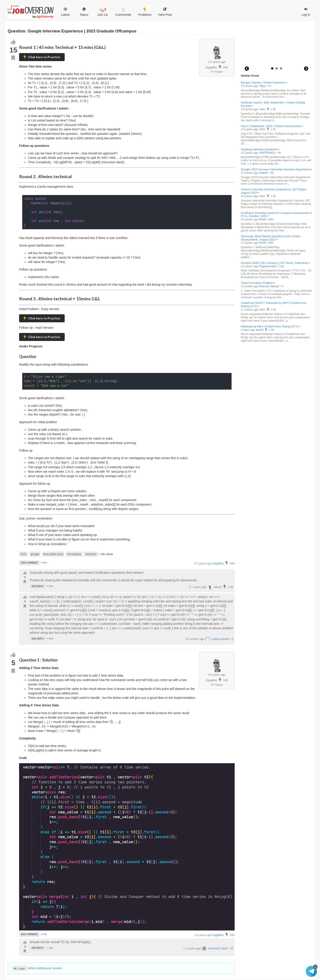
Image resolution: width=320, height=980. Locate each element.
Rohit (263, 219)
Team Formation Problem (257, 283)
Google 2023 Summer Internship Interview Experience (276, 169)
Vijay (263, 86)
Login (19, 968)
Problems (145, 12)
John (263, 109)
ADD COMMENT (29, 563)
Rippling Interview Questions (259, 149)
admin (215, 587)
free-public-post (53, 554)
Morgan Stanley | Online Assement (263, 83)
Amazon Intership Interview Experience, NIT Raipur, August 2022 (274, 191)
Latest (65, 12)
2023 (23, 554)
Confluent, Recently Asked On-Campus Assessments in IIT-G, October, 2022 (276, 215)
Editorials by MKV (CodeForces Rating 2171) (270, 326)
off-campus (74, 554)
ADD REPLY (38, 586)
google (35, 554)
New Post (165, 12)
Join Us (103, 12)
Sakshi (264, 173)
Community (123, 12)
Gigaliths (211, 67)
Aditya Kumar (217, 639)
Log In (306, 12)
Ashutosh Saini (214, 948)
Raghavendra (268, 266)
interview (91, 554)
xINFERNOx (267, 153)
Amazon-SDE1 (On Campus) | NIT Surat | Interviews (275, 263)
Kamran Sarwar (270, 286)
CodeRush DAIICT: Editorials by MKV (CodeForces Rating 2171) (274, 305)
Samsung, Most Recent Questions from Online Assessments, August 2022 (271, 238)
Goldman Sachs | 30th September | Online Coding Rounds (273, 104)
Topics (84, 10)
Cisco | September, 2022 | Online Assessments (271, 126)
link (45, 563)
